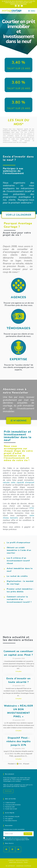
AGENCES (18, 297)
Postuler (8, 791)
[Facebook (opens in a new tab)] (16, 6)
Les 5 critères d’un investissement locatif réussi (18, 561)
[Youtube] (18, 849)
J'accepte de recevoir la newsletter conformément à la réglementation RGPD (16, 839)
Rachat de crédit (10, 807)
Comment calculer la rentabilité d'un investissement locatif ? (19, 599)
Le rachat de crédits (17, 576)
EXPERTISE (18, 359)
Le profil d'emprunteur (19, 543)
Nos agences (9, 819)
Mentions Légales (16, 862)
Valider (28, 834)
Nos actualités (22, 860)
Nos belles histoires (11, 821)
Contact (11, 860)
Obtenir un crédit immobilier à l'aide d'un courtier (19, 550)
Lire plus (18, 671)
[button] (19, 442)
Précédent (11, 764)
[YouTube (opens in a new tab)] (21, 6)
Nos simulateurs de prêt (12, 817)
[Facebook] (6, 849)
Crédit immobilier (10, 803)
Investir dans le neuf (11, 809)
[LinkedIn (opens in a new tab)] (19, 6)
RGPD (26, 862)
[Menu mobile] (32, 11)
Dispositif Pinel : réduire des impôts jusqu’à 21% (19, 741)
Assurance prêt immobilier (13, 805)
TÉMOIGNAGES (18, 328)
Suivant (27, 764)
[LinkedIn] (12, 849)
